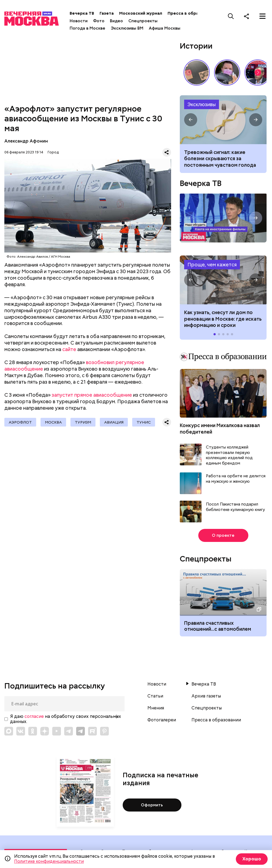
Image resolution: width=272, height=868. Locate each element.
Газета (107, 13)
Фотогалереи (162, 720)
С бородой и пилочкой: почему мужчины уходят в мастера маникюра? (227, 72)
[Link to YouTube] (57, 731)
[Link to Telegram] (69, 731)
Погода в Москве (87, 28)
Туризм (83, 422)
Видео (116, 21)
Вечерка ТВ (82, 13)
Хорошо (252, 859)
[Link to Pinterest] (104, 731)
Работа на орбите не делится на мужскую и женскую (236, 479)
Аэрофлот (20, 422)
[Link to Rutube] (92, 731)
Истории (196, 46)
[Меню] (262, 16)
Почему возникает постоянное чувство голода (223, 120)
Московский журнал (141, 13)
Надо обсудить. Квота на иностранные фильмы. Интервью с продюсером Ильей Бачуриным (223, 218)
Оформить (152, 805)
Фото (99, 21)
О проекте (223, 535)
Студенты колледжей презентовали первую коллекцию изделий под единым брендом (229, 455)
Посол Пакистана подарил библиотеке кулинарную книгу (235, 507)
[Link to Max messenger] (9, 731)
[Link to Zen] (45, 731)
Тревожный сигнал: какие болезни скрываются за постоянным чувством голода (220, 159)
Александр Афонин (26, 141)
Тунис (144, 422)
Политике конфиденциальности (49, 861)
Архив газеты (206, 696)
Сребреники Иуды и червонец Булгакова (197, 72)
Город (53, 152)
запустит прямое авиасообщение (92, 395)
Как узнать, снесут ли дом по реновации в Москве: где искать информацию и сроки (223, 280)
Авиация (114, 422)
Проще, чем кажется (212, 265)
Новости (79, 21)
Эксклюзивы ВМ (127, 28)
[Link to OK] (33, 731)
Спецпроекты (143, 21)
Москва (53, 422)
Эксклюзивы (202, 104)
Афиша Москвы (165, 28)
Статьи (155, 696)
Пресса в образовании (192, 13)
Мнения (156, 708)
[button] (258, 72)
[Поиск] (231, 16)
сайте (69, 349)
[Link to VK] (21, 731)
